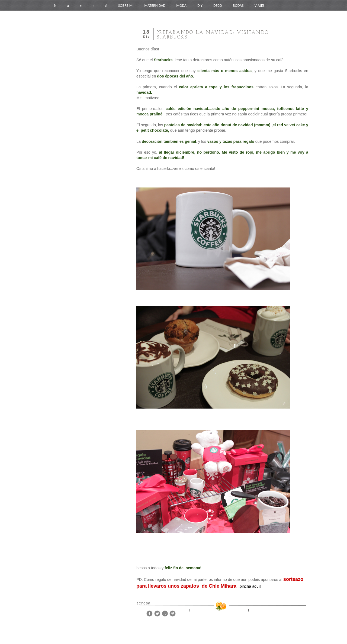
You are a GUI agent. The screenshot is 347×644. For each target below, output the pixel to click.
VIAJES (260, 6)
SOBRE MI (126, 6)
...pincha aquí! (249, 586)
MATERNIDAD (155, 6)
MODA (181, 6)
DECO (218, 6)
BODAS (238, 6)
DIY (200, 6)
